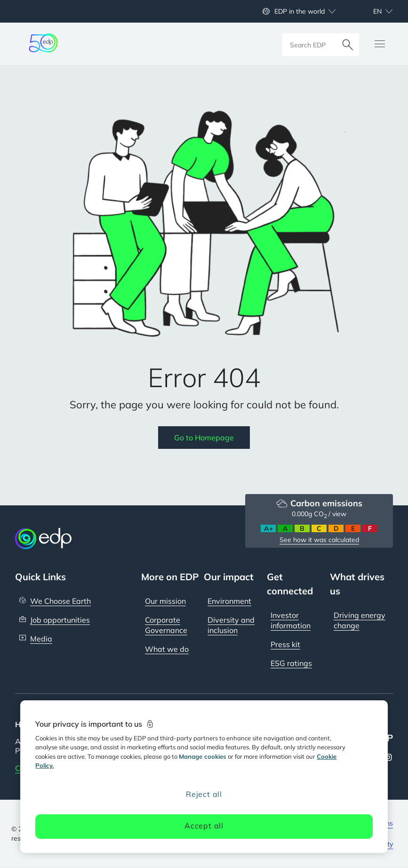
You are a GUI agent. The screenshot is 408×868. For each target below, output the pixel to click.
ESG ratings (291, 663)
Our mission (165, 601)
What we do (167, 649)
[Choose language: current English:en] (373, 11)
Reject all (204, 794)
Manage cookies (203, 756)
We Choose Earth (60, 601)
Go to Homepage (204, 438)
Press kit (285, 644)
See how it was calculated (319, 540)
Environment (229, 601)
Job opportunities (60, 620)
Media (41, 639)
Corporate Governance (166, 625)
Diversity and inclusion (231, 625)
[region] (204, 777)
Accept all (204, 826)
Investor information (291, 620)
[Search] (348, 44)
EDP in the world (300, 11)
